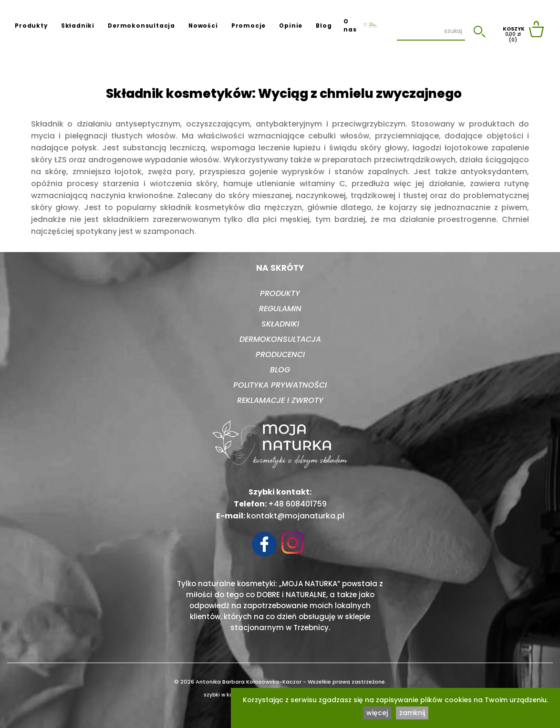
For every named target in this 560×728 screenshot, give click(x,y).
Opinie (291, 26)
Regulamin (280, 309)
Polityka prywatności (280, 385)
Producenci (280, 354)
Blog (324, 26)
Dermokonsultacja (141, 26)
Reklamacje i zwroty (280, 400)
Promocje (249, 26)
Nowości (203, 26)
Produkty (31, 26)
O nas (350, 26)
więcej (377, 713)
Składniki (78, 26)
